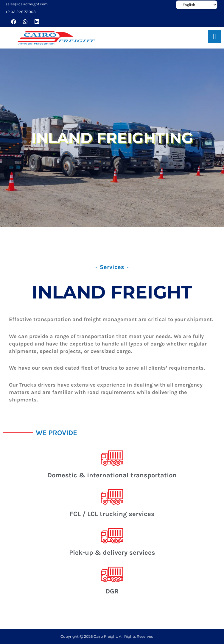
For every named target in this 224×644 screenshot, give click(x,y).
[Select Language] (197, 5)
